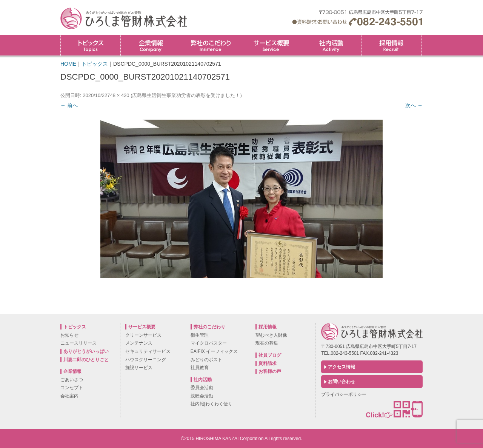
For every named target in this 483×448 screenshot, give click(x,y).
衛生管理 (200, 335)
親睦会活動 (202, 396)
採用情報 (422, 37)
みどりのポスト (206, 360)
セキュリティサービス (148, 351)
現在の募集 (267, 343)
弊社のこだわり (211, 45)
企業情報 (151, 45)
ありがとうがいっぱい (86, 351)
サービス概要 (271, 45)
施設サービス (139, 368)
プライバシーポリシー (344, 394)
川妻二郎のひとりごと (86, 360)
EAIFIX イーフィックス (214, 351)
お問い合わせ (341, 382)
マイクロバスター (209, 343)
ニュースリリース (78, 343)
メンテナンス (139, 343)
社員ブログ (270, 355)
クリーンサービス (143, 335)
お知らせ (69, 335)
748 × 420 (118, 95)
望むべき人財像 (271, 335)
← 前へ (69, 105)
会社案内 (69, 396)
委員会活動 (202, 388)
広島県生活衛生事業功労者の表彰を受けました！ (186, 95)
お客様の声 (270, 371)
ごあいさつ (72, 380)
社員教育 (200, 368)
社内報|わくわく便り (212, 404)
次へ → (414, 105)
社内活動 (331, 45)
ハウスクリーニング (146, 360)
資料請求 (268, 363)
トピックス (91, 45)
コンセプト (72, 388)
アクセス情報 (341, 367)
